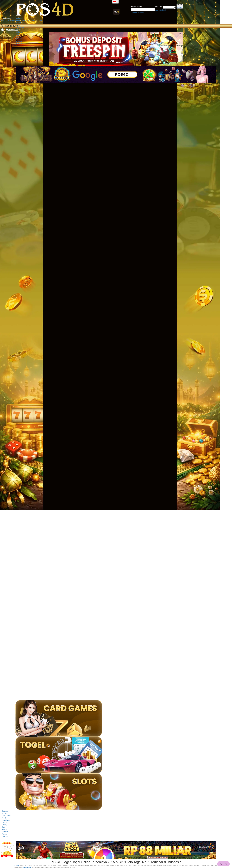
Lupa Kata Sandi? (161, 10)
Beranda (19, 18)
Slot (18, 34)
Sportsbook (20, 27)
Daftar (180, 7)
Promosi (19, 39)
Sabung (19, 32)
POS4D (17, 865)
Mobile (19, 21)
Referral (19, 41)
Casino (19, 30)
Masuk (180, 5)
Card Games (21, 23)
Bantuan (19, 43)
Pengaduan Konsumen (137, 12)
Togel (18, 25)
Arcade (19, 37)
